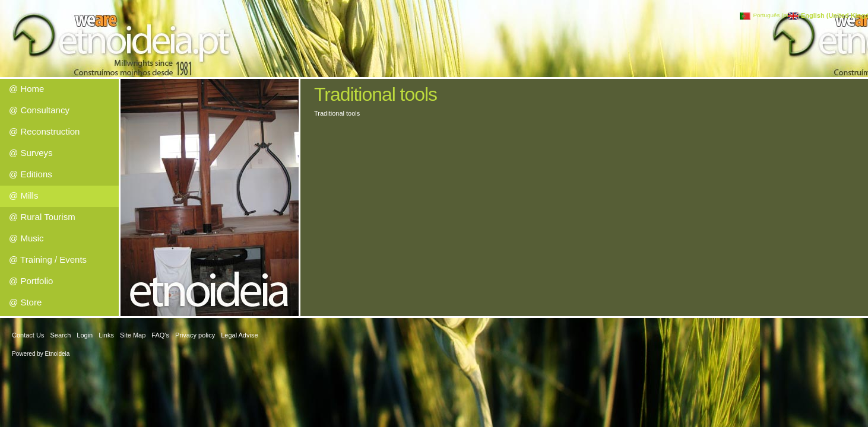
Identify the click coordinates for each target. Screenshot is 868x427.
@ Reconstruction (44, 131)
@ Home (26, 89)
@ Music (26, 238)
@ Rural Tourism (42, 217)
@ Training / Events (48, 259)
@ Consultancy (39, 110)
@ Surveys (31, 153)
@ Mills (23, 195)
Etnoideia (58, 354)
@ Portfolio (31, 281)
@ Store (25, 302)
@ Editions (31, 174)
